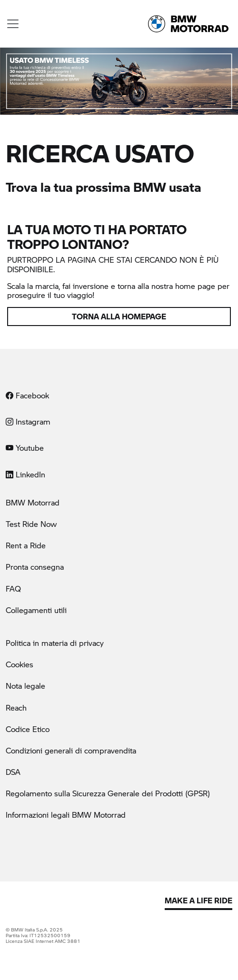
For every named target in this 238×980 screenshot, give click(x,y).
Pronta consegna (35, 567)
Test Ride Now (31, 524)
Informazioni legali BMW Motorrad (66, 815)
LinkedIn (25, 474)
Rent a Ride (26, 545)
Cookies (20, 664)
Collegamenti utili (36, 610)
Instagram (28, 421)
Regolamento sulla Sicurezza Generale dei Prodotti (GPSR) (108, 793)
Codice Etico (28, 729)
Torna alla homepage (119, 316)
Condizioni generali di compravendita (71, 750)
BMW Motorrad (33, 502)
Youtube (25, 448)
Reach (16, 708)
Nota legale (25, 686)
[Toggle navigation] (13, 24)
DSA (13, 772)
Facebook (27, 395)
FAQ (13, 589)
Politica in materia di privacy (55, 643)
